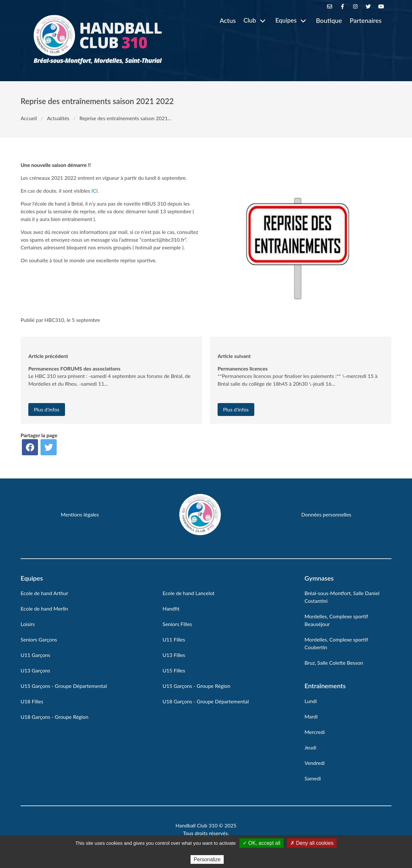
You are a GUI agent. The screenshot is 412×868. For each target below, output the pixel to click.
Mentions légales (80, 514)
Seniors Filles (177, 624)
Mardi (311, 716)
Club (250, 20)
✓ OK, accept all (262, 843)
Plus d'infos (47, 409)
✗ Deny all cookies (312, 843)
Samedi (313, 778)
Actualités (58, 118)
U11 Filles (174, 639)
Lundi (311, 701)
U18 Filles (32, 701)
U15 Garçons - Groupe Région (197, 686)
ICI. (95, 191)
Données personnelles (326, 514)
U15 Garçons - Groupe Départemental (64, 686)
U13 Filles (174, 655)
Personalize (207, 859)
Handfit (171, 608)
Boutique (329, 20)
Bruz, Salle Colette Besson (334, 663)
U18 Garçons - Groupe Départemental (206, 701)
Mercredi (315, 732)
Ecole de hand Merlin (44, 608)
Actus (228, 20)
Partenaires (365, 20)
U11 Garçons (35, 655)
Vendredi (315, 763)
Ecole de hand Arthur (44, 593)
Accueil (29, 118)
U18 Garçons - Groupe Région (55, 717)
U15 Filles (174, 670)
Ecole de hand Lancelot (189, 593)
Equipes (286, 20)
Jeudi (310, 747)
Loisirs (28, 624)
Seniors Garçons (39, 639)
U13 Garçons (35, 670)
